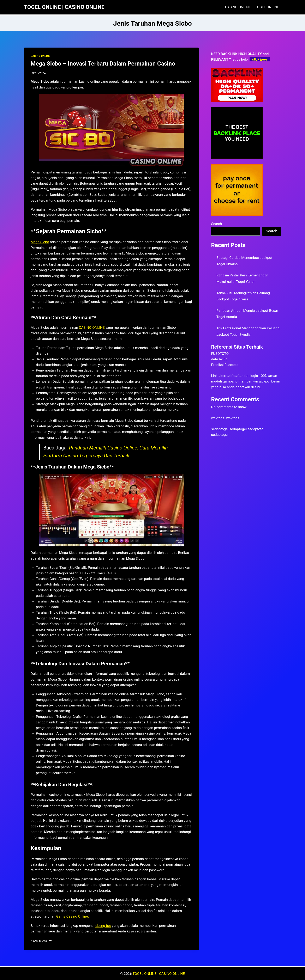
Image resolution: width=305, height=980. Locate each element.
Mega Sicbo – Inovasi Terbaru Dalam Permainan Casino (103, 64)
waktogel (218, 418)
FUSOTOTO (220, 354)
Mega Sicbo (40, 242)
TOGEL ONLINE (267, 7)
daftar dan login (246, 376)
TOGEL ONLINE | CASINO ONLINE (159, 974)
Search (216, 224)
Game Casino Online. (73, 916)
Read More (41, 941)
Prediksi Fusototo (225, 365)
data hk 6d (219, 359)
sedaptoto (256, 429)
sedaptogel (220, 429)
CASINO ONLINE (238, 7)
